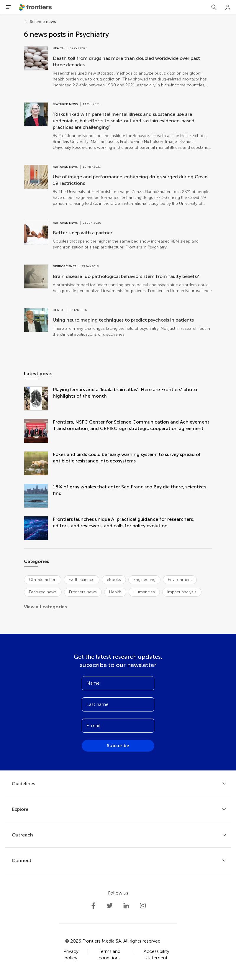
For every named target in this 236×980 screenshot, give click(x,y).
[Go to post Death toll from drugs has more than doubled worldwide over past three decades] (118, 67)
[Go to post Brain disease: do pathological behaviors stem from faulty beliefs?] (118, 279)
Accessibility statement (156, 955)
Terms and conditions (110, 955)
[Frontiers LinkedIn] (126, 906)
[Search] (214, 7)
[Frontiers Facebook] (93, 906)
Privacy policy (71, 955)
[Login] (228, 7)
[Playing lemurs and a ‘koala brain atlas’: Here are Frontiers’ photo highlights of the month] (38, 399)
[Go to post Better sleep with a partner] (118, 235)
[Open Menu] (9, 7)
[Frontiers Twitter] (110, 906)
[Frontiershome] (36, 7)
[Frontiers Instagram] (143, 906)
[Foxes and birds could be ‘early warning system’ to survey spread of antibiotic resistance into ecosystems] (38, 464)
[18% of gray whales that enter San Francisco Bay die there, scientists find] (38, 496)
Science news (43, 22)
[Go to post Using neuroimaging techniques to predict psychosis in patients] (118, 323)
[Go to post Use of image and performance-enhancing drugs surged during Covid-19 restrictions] (118, 186)
